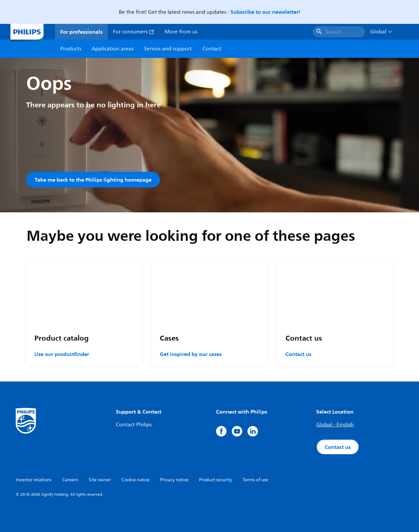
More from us (181, 32)
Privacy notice (174, 480)
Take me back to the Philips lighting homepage (93, 180)
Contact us (298, 354)
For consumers (134, 32)
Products (71, 49)
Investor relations (34, 480)
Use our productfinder (62, 354)
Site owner (100, 480)
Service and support (168, 49)
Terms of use (255, 480)
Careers (70, 480)
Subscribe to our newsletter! (265, 12)
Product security (216, 480)
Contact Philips (134, 425)
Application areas (113, 49)
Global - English (335, 425)
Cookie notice (136, 480)
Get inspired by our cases (191, 354)
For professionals (81, 32)
